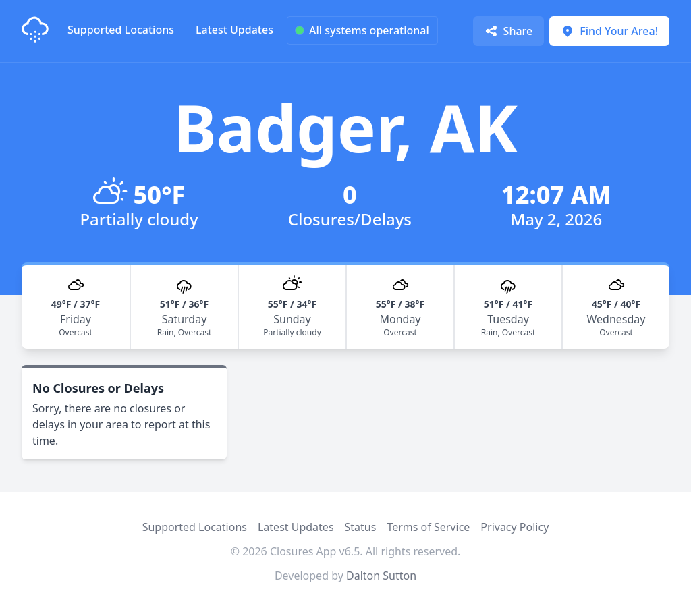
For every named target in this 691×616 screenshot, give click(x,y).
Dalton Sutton (381, 576)
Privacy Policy (515, 527)
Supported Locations (121, 30)
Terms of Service (428, 527)
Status (361, 527)
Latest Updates (234, 30)
